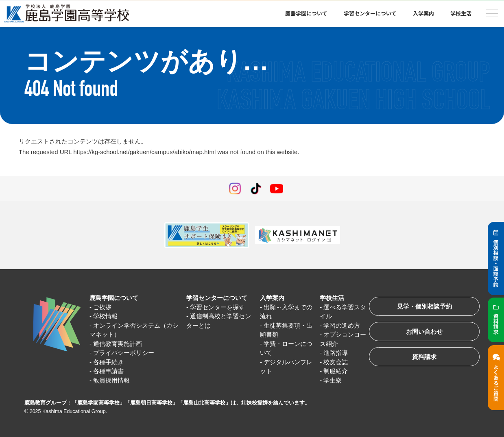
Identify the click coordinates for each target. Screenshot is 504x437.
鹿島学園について (306, 13)
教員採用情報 (111, 380)
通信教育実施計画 (118, 344)
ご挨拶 (102, 307)
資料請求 (424, 357)
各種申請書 (108, 371)
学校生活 (461, 13)
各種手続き (108, 362)
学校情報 (105, 316)
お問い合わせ (424, 332)
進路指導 (336, 353)
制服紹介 (336, 371)
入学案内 (423, 13)
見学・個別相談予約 (424, 306)
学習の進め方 (342, 325)
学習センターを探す (217, 307)
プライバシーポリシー (124, 353)
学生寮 (333, 380)
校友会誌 (336, 362)
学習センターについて (370, 13)
